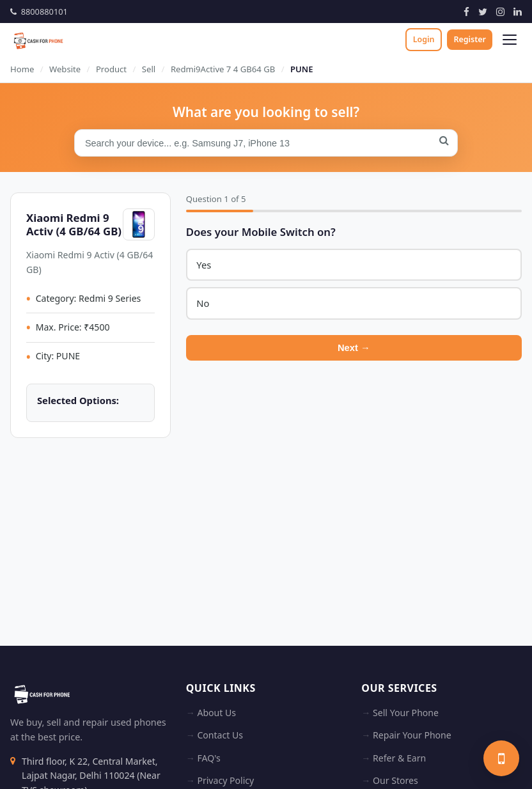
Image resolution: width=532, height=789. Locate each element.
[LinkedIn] (518, 12)
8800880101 (39, 12)
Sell (149, 69)
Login (424, 39)
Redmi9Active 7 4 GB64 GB (223, 69)
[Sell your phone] (501, 758)
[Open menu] (510, 40)
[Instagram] (500, 12)
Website (65, 69)
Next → (354, 349)
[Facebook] (466, 12)
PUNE (302, 69)
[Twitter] (483, 12)
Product (111, 69)
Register (470, 39)
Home (22, 69)
